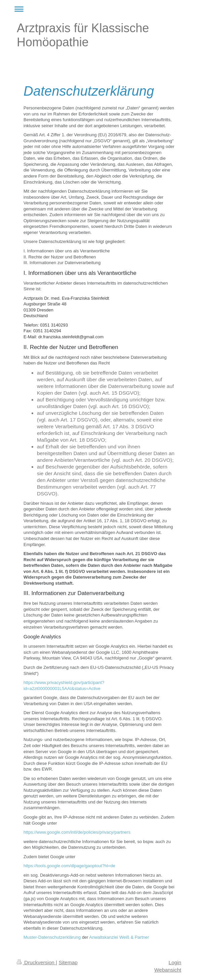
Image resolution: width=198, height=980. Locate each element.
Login (175, 962)
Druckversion (36, 962)
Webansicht (168, 970)
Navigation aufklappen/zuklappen (99, 9)
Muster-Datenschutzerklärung (52, 937)
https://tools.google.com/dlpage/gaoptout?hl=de (69, 866)
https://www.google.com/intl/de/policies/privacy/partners (77, 832)
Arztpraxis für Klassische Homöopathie (83, 35)
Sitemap (68, 962)
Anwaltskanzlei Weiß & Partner (119, 937)
